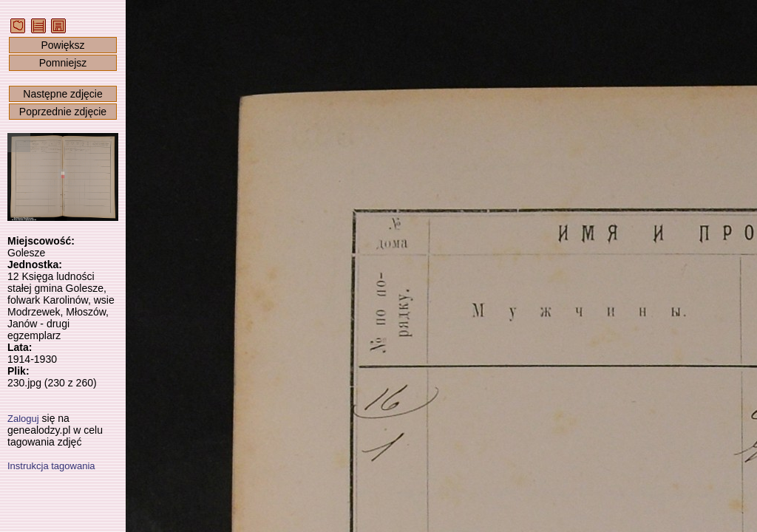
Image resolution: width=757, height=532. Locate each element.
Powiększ (62, 45)
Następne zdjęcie (62, 94)
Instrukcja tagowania (51, 466)
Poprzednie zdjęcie (63, 112)
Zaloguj (23, 419)
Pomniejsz (63, 63)
